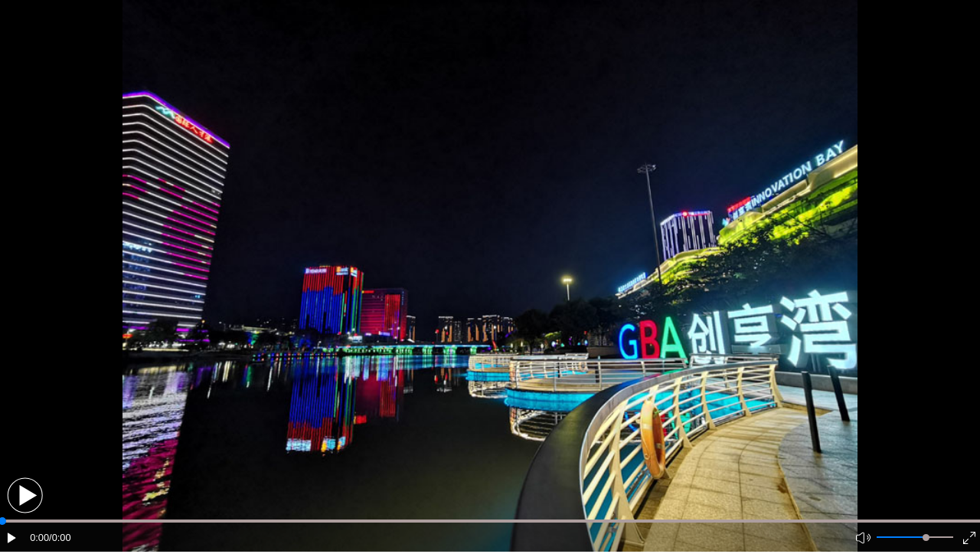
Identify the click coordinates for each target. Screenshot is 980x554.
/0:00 (60, 538)
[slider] (926, 538)
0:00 (39, 538)
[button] (25, 495)
